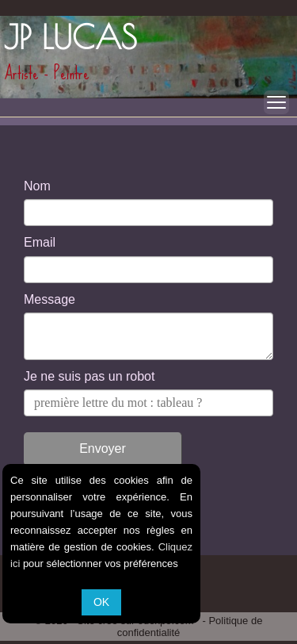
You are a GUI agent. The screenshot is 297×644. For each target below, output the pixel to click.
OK (101, 602)
